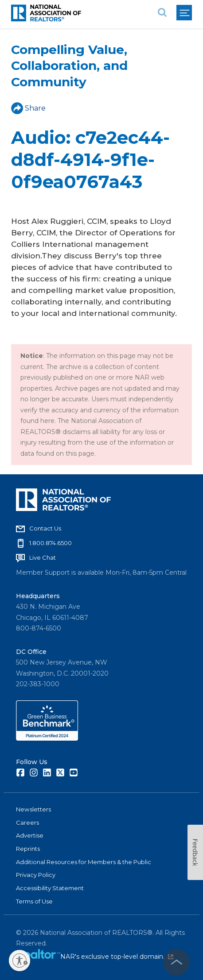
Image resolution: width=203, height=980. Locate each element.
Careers (27, 822)
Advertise (30, 835)
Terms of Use (34, 901)
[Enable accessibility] (20, 961)
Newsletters (33, 809)
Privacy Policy (36, 875)
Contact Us (45, 528)
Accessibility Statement (50, 888)
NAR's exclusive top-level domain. (117, 957)
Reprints (28, 849)
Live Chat (43, 557)
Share (28, 108)
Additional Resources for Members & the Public (84, 862)
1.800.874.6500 (51, 543)
